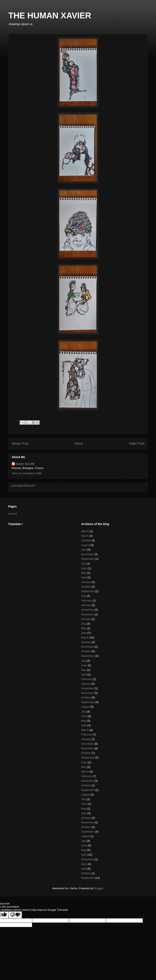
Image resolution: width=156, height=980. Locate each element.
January (86, 582)
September (88, 559)
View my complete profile (27, 473)
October (86, 540)
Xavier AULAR (25, 464)
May (84, 573)
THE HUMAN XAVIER (50, 15)
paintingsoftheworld (23, 486)
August (85, 545)
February (87, 600)
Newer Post (20, 444)
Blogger (98, 888)
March (85, 531)
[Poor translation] (15, 915)
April (84, 550)
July (84, 564)
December (87, 554)
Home (79, 444)
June (84, 568)
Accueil (13, 514)
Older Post (137, 444)
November (87, 614)
